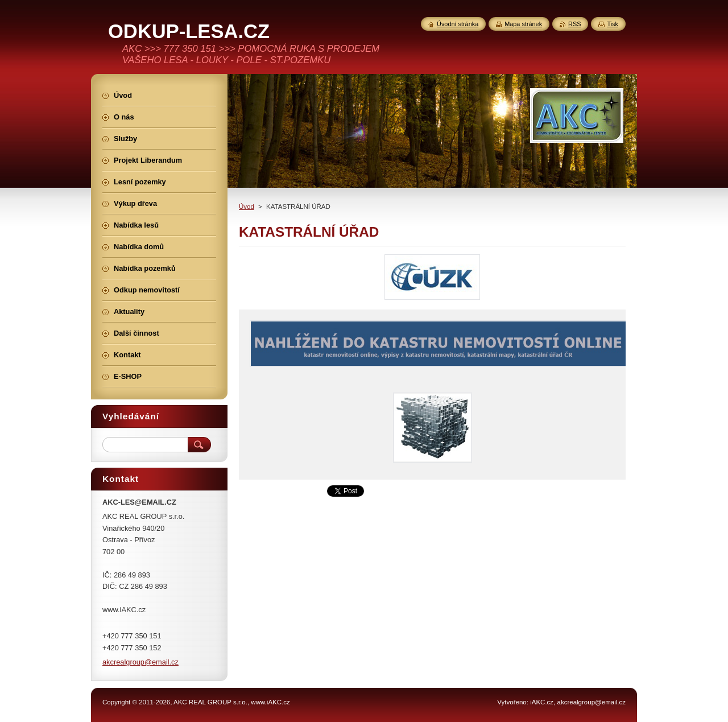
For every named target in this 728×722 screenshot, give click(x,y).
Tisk (613, 24)
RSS (574, 24)
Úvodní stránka (458, 24)
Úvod (247, 207)
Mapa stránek (523, 24)
